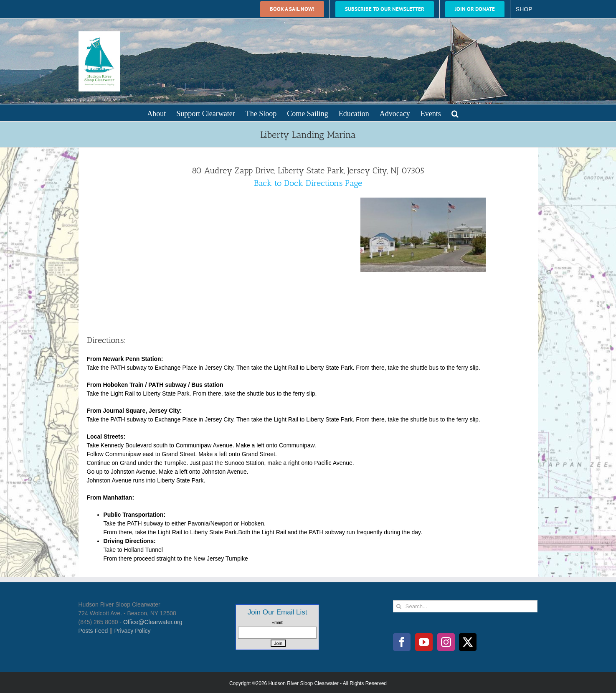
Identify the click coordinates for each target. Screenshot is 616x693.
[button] (455, 113)
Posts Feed (93, 631)
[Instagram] (446, 642)
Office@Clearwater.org (153, 622)
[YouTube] (424, 642)
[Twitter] (468, 642)
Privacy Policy (132, 631)
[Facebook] (402, 642)
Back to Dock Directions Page (308, 183)
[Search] (399, 606)
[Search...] (465, 606)
